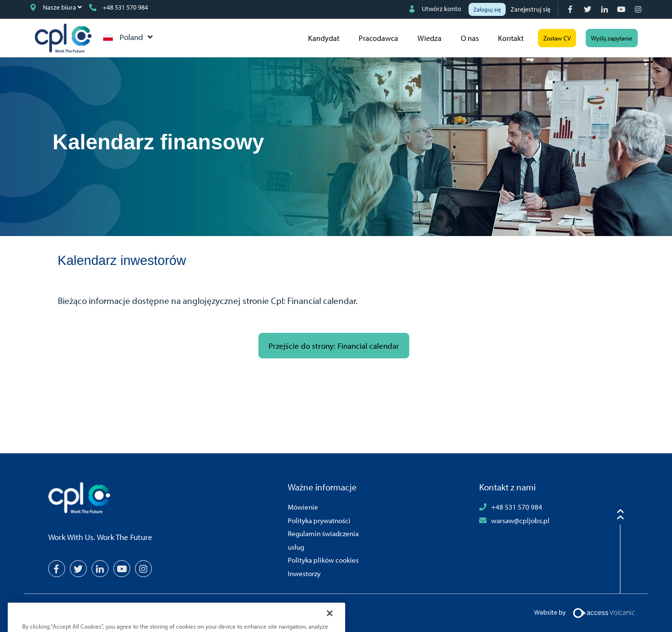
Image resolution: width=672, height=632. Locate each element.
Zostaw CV (557, 38)
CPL (63, 38)
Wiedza (430, 38)
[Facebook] (571, 9)
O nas (470, 38)
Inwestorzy (304, 573)
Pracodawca (378, 38)
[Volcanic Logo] (604, 612)
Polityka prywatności (319, 520)
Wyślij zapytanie (612, 38)
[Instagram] (639, 9)
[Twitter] (588, 9)
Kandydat (324, 38)
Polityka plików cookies (323, 560)
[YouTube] (622, 9)
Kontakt (511, 38)
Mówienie (303, 507)
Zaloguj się (487, 9)
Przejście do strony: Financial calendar (334, 346)
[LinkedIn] (605, 9)
